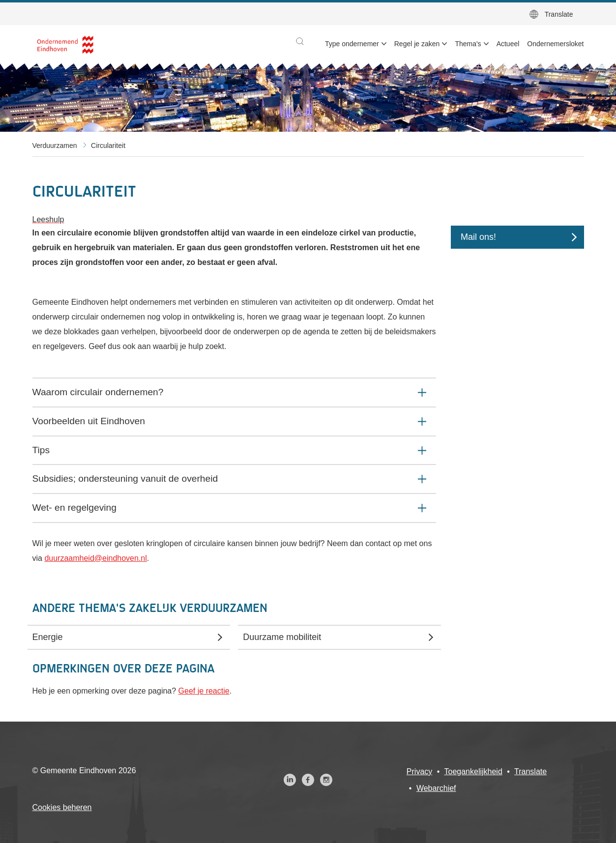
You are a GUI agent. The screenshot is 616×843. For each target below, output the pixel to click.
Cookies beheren (62, 807)
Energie (48, 637)
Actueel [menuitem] (508, 44)
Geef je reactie (204, 691)
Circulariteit (108, 145)
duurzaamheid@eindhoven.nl (95, 558)
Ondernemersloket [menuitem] (555, 44)
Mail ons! (478, 237)
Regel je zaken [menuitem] (417, 44)
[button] (300, 41)
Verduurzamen (55, 145)
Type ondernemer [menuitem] (352, 44)
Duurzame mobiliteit (282, 637)
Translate (559, 14)
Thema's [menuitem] (468, 44)
